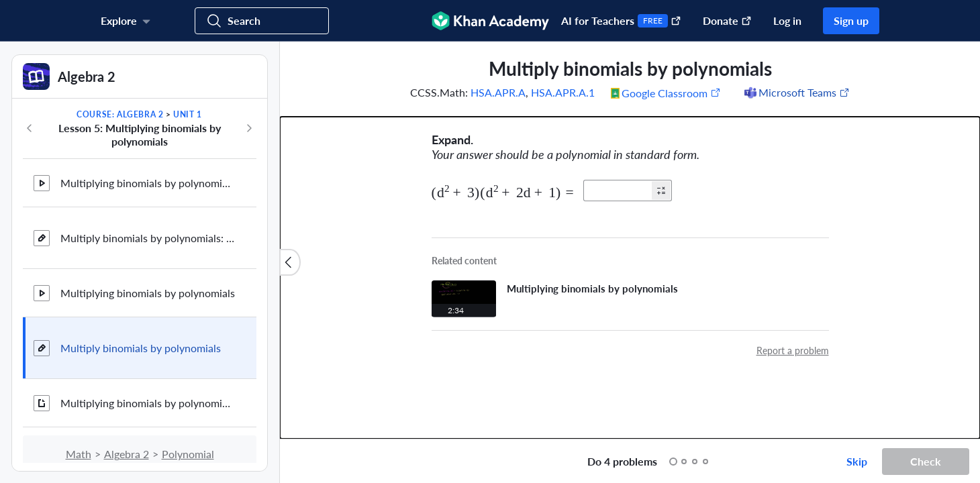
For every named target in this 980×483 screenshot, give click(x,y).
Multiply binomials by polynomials (141, 348)
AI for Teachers (621, 21)
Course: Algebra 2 (120, 114)
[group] (630, 240)
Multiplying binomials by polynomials (148, 293)
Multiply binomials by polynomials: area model (148, 238)
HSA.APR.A (498, 92)
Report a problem (793, 351)
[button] (661, 191)
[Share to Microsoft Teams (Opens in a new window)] (796, 93)
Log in (787, 20)
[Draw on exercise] (304, 462)
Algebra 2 (127, 454)
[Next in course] (249, 128)
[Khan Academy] (490, 21)
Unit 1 (188, 114)
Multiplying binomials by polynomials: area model (148, 183)
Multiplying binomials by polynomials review (148, 403)
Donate (727, 20)
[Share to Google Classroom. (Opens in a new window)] (666, 93)
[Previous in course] (30, 128)
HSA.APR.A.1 (563, 92)
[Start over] (563, 462)
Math (79, 454)
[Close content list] (290, 262)
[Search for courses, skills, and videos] (262, 21)
